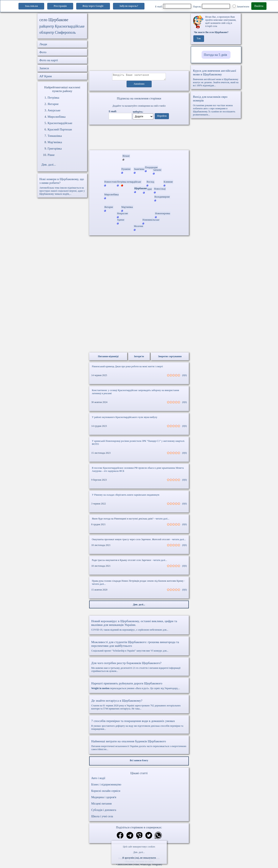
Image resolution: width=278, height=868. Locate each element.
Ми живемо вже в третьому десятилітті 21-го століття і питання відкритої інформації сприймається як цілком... (139, 668)
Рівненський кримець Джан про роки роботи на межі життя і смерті (127, 368)
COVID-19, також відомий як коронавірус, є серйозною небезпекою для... (139, 626)
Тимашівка (55, 136)
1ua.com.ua (31, 6)
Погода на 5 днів (215, 55)
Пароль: (212, 6)
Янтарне (53, 104)
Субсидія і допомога (104, 811)
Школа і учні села (102, 818)
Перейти (162, 117)
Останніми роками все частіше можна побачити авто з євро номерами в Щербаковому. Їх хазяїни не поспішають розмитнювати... (216, 105)
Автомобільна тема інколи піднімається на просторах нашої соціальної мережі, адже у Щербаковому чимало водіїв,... (62, 186)
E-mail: (173, 6)
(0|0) (185, 376)
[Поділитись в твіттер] (149, 837)
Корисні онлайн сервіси (106, 792)
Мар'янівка (55, 142)
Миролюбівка (57, 117)
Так (199, 39)
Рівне (51, 155)
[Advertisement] (139, 42)
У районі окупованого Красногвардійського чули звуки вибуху (125, 418)
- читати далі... (162, 520)
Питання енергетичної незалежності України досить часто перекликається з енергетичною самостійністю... (139, 746)
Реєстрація (60, 6)
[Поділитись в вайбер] (139, 837)
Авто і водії (98, 779)
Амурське (54, 110)
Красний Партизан (60, 129)
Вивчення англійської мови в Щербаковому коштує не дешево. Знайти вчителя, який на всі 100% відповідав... (216, 78)
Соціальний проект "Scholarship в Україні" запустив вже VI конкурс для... (139, 647)
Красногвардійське (60, 123)
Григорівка (55, 149)
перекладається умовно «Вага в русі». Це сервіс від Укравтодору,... (139, 687)
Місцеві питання (101, 805)
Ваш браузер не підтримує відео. (139, 138)
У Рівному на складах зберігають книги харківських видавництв (126, 496)
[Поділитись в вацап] (158, 837)
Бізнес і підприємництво (106, 786)
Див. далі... (139, 852)
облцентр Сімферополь (58, 32)
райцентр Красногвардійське (62, 26)
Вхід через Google (93, 6)
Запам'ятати (241, 6)
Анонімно (139, 85)
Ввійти (259, 6)
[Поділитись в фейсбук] (120, 837)
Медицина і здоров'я (104, 798)
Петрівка (54, 98)
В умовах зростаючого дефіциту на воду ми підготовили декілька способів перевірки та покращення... (139, 726)
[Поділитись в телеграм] (130, 837)
